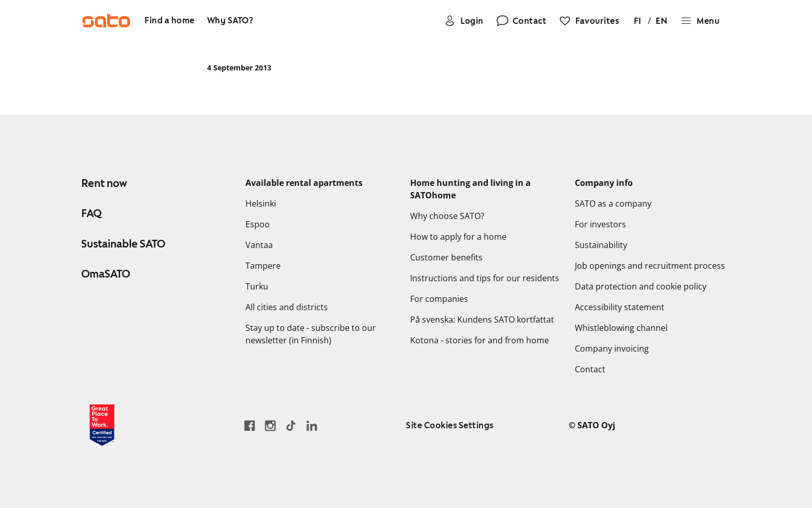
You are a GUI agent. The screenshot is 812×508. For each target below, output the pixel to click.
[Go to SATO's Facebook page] (250, 425)
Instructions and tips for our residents (485, 278)
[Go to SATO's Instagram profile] (270, 425)
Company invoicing (612, 349)
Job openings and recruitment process (650, 266)
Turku (257, 286)
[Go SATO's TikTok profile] (291, 425)
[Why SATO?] (230, 21)
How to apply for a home (458, 237)
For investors (600, 224)
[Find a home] (170, 21)
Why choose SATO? (447, 216)
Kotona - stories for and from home (480, 340)
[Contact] (521, 21)
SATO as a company (613, 204)
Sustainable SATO (123, 244)
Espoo (258, 224)
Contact (590, 369)
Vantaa (259, 245)
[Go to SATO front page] (106, 21)
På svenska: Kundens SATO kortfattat (482, 320)
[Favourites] (589, 21)
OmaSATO (106, 274)
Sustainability (601, 245)
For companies (439, 299)
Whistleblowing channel (621, 328)
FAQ (91, 213)
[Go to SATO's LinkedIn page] (312, 425)
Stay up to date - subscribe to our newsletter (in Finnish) (311, 334)
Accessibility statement (620, 307)
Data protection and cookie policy (641, 286)
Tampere (263, 266)
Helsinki (261, 204)
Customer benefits (446, 257)
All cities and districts (287, 307)
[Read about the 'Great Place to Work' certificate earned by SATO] (102, 425)
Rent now (104, 183)
